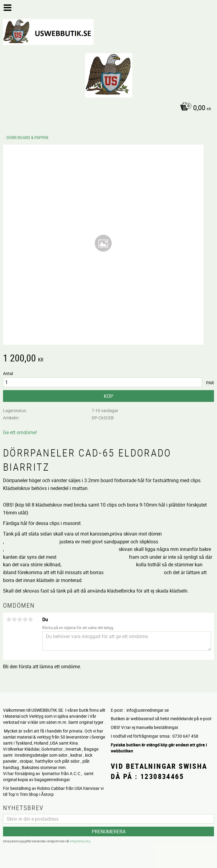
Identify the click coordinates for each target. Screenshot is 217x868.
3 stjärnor (20, 619)
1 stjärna (9, 619)
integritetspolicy (80, 841)
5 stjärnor (30, 619)
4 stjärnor (25, 619)
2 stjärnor (14, 619)
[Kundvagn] (107, 108)
